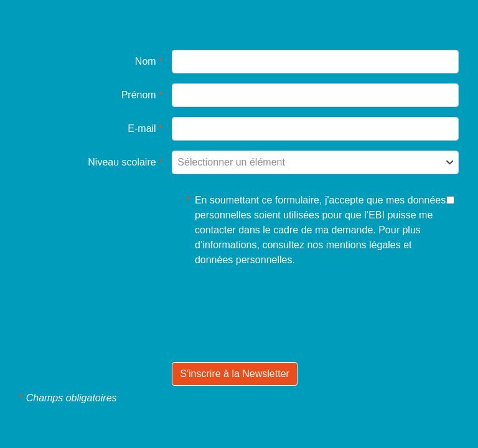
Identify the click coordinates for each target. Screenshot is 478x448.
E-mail (145, 128)
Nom (149, 61)
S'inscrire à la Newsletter (235, 374)
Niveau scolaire (125, 162)
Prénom (142, 95)
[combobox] (315, 162)
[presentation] (266, 333)
